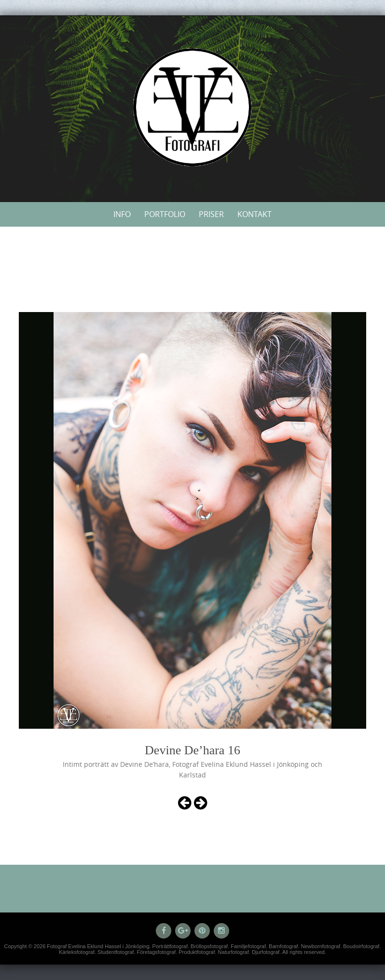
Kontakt (254, 214)
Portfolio (165, 214)
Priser (211, 214)
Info (122, 214)
